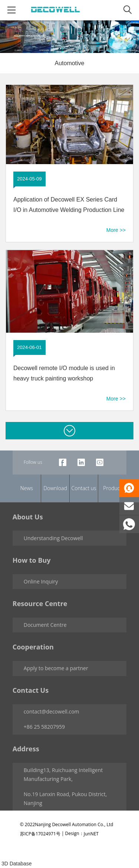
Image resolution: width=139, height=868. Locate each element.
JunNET (91, 834)
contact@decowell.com (52, 711)
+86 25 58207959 (44, 727)
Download (55, 488)
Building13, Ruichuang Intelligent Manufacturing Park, (63, 774)
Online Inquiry (41, 581)
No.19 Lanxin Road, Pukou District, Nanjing (65, 799)
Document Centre (45, 625)
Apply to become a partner (56, 668)
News (27, 488)
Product (112, 488)
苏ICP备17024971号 (40, 834)
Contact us (84, 488)
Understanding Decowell (53, 538)
